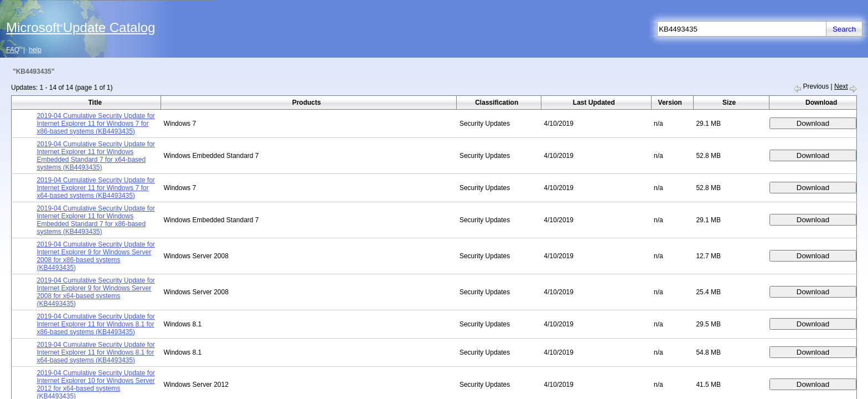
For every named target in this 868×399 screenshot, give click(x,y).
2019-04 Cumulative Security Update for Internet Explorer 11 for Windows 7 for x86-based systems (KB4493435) (95, 124)
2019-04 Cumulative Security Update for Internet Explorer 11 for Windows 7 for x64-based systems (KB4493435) (95, 188)
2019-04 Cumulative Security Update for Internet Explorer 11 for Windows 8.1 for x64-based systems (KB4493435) (95, 352)
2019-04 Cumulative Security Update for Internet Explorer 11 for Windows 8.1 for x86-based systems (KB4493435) (95, 324)
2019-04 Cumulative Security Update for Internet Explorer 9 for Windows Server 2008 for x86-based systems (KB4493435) (95, 256)
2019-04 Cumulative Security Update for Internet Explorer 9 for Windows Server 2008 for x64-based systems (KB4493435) (95, 292)
